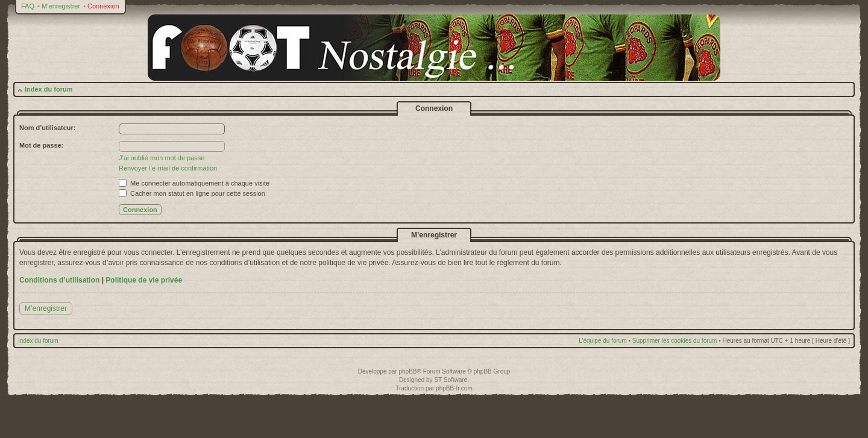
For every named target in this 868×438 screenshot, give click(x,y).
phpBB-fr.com (454, 388)
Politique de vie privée (144, 280)
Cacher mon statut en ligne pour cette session (192, 193)
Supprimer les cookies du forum (675, 341)
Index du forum (49, 89)
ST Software (451, 380)
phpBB (407, 371)
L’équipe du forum (603, 341)
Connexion (103, 6)
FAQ (28, 6)
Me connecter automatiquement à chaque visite (194, 183)
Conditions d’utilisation (59, 280)
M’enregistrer (61, 6)
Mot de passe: (41, 145)
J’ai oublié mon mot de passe (162, 158)
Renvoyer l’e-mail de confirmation (168, 168)
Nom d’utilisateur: (48, 128)
